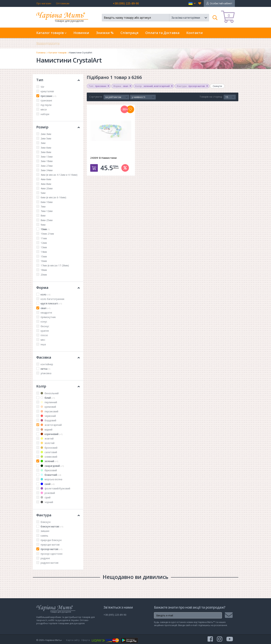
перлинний (49, 402)
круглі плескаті (51, 303)
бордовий (48, 420)
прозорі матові (51, 549)
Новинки (81, 33)
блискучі (46, 522)
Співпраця (129, 33)
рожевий (48, 493)
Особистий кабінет (221, 3)
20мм (44, 275)
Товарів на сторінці (211, 97)
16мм (44, 261)
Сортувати (96, 97)
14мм (44, 252)
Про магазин (44, 3)
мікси (44, 109)
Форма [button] (58, 288)
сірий (46, 497)
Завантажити (48, 43)
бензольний (50, 393)
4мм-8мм (46, 184)
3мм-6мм (46, 148)
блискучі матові (52, 526)
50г (43, 87)
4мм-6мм (46, 179)
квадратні (46, 313)
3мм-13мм (47, 157)
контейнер (47, 364)
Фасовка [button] (58, 357)
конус (44, 322)
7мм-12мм (47, 211)
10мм (45, 229)
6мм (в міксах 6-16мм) (53, 197)
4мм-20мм (47, 188)
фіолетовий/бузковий (55, 488)
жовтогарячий (51, 425)
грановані (46, 100)
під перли (46, 105)
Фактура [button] (58, 515)
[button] (192, 3)
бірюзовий (49, 470)
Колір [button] (58, 386)
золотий (48, 443)
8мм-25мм (47, 220)
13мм (44, 247)
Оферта (86, 640)
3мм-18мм (47, 161)
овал (45, 308)
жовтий (47, 439)
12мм (44, 243)
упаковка (46, 373)
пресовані (48, 96)
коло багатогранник (53, 299)
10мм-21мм (47, 234)
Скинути (217, 86)
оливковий (49, 457)
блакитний (51, 475)
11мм (44, 238)
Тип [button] (58, 80)
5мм (43, 193)
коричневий (52, 434)
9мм (43, 225)
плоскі (44, 335)
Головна (41, 53)
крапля (45, 331)
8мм (43, 216)
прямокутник (48, 317)
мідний (46, 430)
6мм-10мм (47, 202)
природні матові (50, 545)
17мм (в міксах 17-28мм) (55, 265)
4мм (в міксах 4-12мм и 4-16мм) (59, 175)
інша (43, 344)
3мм (43, 143)
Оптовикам (63, 3)
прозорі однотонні (52, 554)
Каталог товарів (58, 53)
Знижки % (105, 33)
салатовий (49, 452)
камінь (44, 536)
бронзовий (49, 448)
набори (45, 114)
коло (45, 294)
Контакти (195, 33)
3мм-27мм (47, 166)
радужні (45, 558)
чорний (47, 502)
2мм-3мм (46, 134)
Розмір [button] (58, 127)
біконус (45, 326)
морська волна (51, 479)
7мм (43, 207)
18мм (44, 270)
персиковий (49, 411)
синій (48, 484)
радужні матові (50, 563)
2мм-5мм (46, 138)
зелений (49, 461)
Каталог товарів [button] (51, 33)
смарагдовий (52, 466)
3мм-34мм (47, 170)
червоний (48, 416)
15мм (44, 256)
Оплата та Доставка (162, 33)
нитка (45, 369)
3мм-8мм (46, 152)
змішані (45, 531)
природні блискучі (51, 540)
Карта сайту (73, 640)
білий (48, 398)
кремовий (48, 407)
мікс (43, 340)
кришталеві (47, 91)
